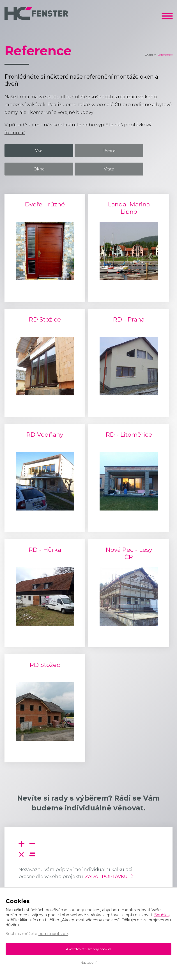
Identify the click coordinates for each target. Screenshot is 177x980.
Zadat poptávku (106, 877)
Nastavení (88, 962)
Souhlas (162, 915)
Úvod (149, 55)
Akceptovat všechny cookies (89, 949)
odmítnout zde (53, 934)
